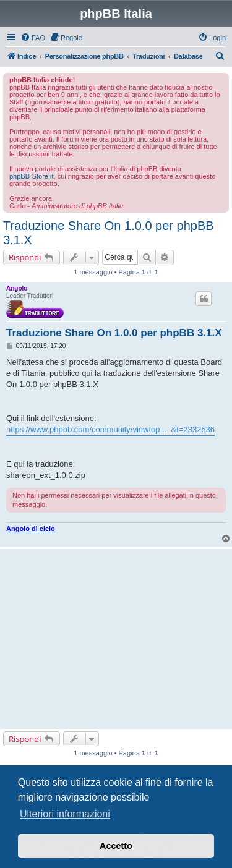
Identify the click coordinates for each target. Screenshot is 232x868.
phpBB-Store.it (32, 176)
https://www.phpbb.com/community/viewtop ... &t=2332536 (110, 429)
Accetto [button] (116, 846)
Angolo (17, 288)
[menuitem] (33, 38)
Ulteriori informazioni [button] (65, 814)
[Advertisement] (116, 639)
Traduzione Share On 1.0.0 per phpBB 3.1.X (109, 233)
